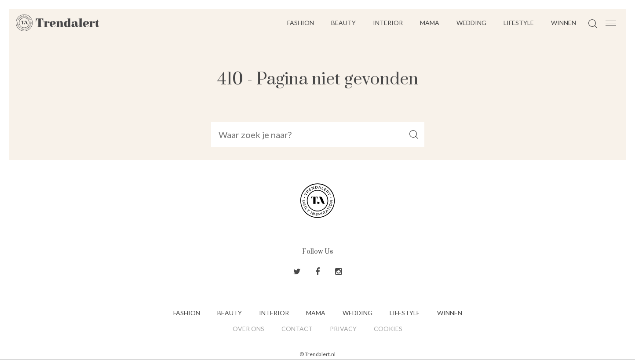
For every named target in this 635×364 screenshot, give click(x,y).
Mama (430, 23)
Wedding (471, 23)
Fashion (301, 23)
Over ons (248, 329)
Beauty (343, 23)
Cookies (388, 329)
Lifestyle (519, 23)
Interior (388, 23)
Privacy (343, 329)
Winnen (564, 23)
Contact (297, 329)
